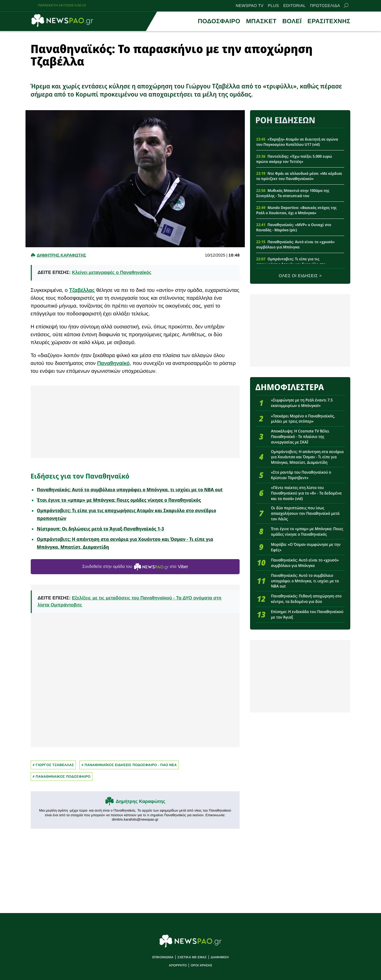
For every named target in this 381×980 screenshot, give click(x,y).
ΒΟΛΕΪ (292, 21)
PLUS (274, 6)
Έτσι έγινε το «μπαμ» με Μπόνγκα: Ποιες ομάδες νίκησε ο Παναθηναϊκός (119, 500)
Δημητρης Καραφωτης (61, 255)
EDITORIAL (295, 6)
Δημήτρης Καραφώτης (140, 802)
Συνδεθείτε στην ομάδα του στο (135, 567)
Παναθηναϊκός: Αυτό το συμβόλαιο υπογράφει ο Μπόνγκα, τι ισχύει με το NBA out (130, 490)
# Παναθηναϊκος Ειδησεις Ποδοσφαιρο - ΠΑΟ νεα (129, 765)
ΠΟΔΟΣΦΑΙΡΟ (219, 21)
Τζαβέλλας (82, 290)
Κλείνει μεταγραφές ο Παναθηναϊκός (112, 273)
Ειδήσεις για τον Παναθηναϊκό (80, 476)
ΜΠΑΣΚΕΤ (261, 21)
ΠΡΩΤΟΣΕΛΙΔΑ (325, 6)
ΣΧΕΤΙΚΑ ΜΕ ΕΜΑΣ (192, 957)
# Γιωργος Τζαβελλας (53, 765)
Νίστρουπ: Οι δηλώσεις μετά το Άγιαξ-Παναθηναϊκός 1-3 (100, 529)
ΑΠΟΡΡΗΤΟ (178, 966)
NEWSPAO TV (250, 6)
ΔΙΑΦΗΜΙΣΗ (220, 957)
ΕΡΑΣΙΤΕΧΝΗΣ (329, 21)
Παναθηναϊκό (113, 363)
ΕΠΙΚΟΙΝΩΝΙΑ (163, 957)
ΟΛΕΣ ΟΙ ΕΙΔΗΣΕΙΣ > (300, 276)
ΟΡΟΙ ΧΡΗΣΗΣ (201, 966)
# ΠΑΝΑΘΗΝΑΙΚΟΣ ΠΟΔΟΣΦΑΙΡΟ (62, 777)
